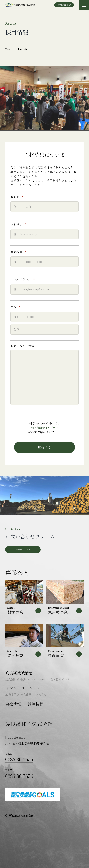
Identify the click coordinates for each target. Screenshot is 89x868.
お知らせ (41, 694)
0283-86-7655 (19, 759)
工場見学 (11, 694)
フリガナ (20, 224)
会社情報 (13, 704)
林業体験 (26, 694)
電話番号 (20, 252)
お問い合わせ (64, 5)
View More (23, 549)
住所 (16, 307)
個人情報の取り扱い (44, 428)
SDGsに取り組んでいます (56, 679)
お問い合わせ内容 (22, 346)
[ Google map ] (16, 737)
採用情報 (36, 704)
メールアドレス (24, 280)
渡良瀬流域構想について (21, 679)
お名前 (18, 197)
